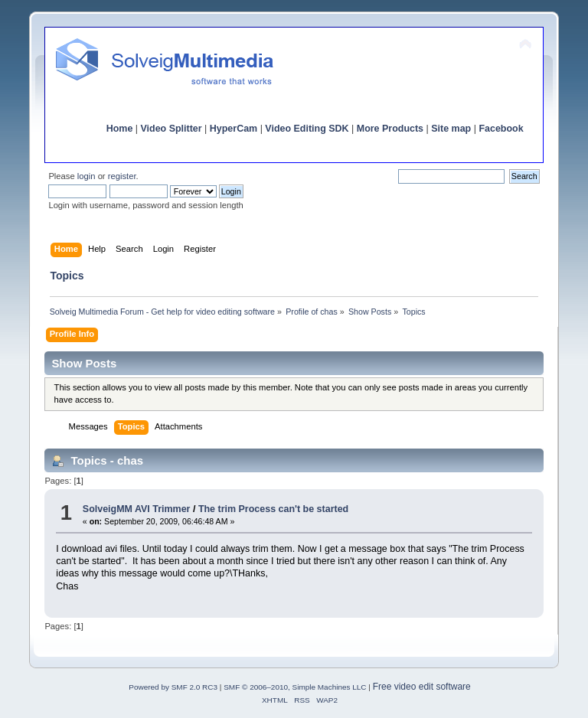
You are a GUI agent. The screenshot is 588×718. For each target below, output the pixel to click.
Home (120, 129)
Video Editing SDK (307, 129)
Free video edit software (422, 687)
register (122, 176)
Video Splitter (171, 129)
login (87, 176)
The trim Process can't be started (273, 509)
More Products (390, 129)
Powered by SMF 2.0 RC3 (173, 687)
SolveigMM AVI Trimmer (137, 509)
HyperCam (234, 129)
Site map (451, 129)
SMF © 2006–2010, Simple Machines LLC (295, 687)
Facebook (501, 129)
